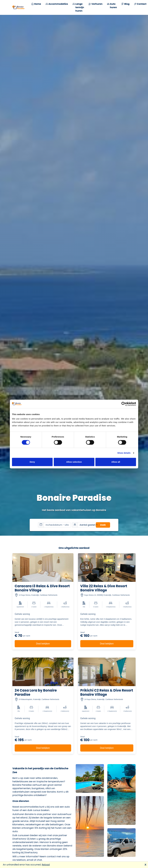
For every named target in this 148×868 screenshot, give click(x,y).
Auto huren (112, 6)
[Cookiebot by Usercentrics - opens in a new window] (124, 404)
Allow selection (74, 462)
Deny (32, 462)
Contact (140, 4)
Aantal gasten (87, 525)
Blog (125, 4)
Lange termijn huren (78, 7)
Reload (46, 865)
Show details (124, 453)
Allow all (116, 462)
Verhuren (95, 4)
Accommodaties (57, 4)
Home (36, 4)
